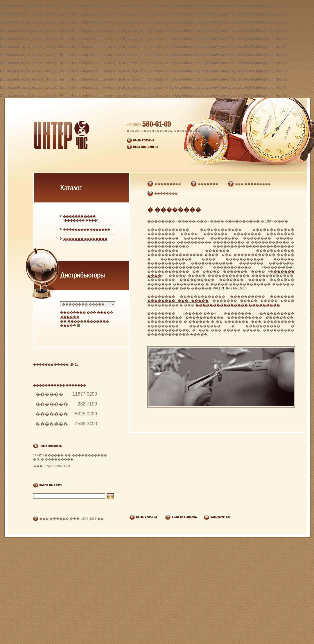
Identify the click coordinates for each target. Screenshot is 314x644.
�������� (166, 194)
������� (208, 184)
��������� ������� (87, 230)
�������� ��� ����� (178, 301)
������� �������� (85, 239)
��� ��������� (253, 184)
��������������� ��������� (238, 305)
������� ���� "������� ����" (81, 218)
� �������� (168, 184)
